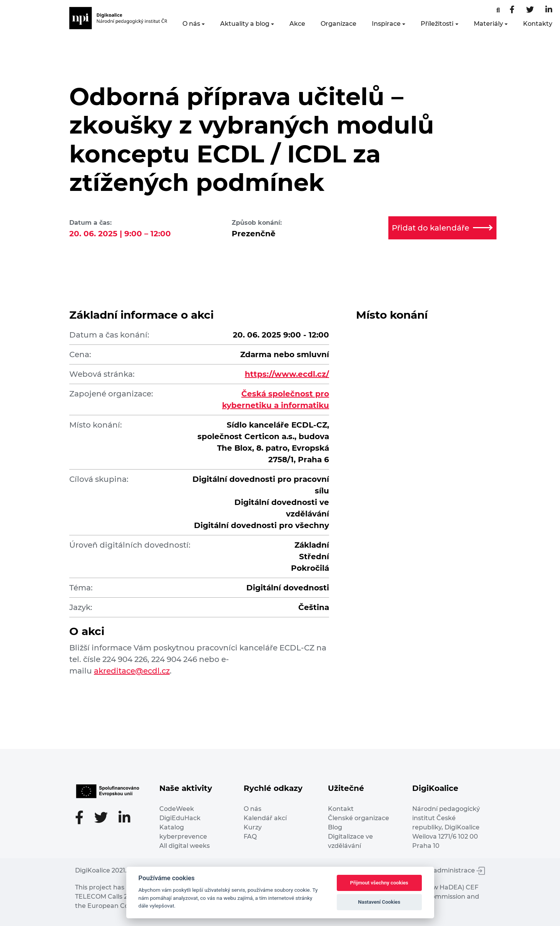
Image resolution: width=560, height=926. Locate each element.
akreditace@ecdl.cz (132, 671)
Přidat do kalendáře (442, 228)
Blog (335, 827)
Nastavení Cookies (379, 902)
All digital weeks (185, 846)
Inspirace (386, 24)
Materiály (488, 24)
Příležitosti (437, 24)
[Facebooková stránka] (498, 10)
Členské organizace (359, 818)
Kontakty (538, 24)
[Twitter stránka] (530, 10)
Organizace (339, 24)
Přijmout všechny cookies (379, 883)
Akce (297, 24)
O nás (191, 24)
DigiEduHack (180, 818)
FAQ (250, 837)
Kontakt (341, 809)
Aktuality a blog (245, 24)
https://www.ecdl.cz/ (287, 374)
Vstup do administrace (445, 870)
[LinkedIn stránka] (549, 10)
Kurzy (253, 827)
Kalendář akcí (265, 818)
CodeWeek (177, 809)
